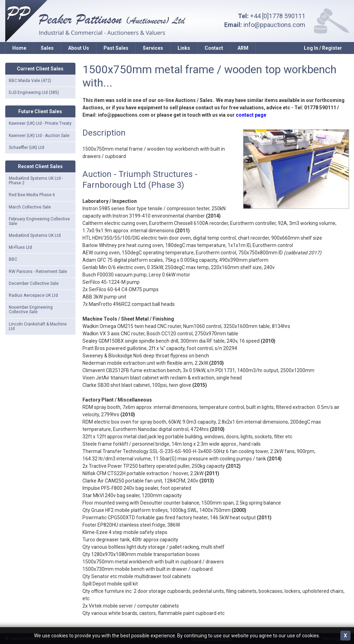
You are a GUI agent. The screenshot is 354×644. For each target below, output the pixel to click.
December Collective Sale (34, 283)
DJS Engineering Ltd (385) (34, 93)
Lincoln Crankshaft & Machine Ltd (38, 326)
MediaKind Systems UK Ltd (35, 235)
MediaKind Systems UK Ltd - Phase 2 (36, 181)
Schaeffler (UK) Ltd (26, 148)
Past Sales (116, 48)
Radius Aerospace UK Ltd (33, 295)
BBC (13, 259)
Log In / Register (323, 48)
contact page (251, 115)
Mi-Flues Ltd (20, 247)
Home (19, 48)
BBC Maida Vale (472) (30, 81)
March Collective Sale (30, 207)
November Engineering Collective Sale (31, 310)
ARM (243, 48)
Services (153, 48)
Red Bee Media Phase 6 (32, 195)
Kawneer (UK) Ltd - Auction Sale (39, 136)
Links (184, 48)
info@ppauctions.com (274, 25)
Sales (47, 48)
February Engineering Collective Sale (39, 221)
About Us (79, 48)
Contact (214, 48)
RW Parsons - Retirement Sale (38, 272)
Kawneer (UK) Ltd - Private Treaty (40, 123)
